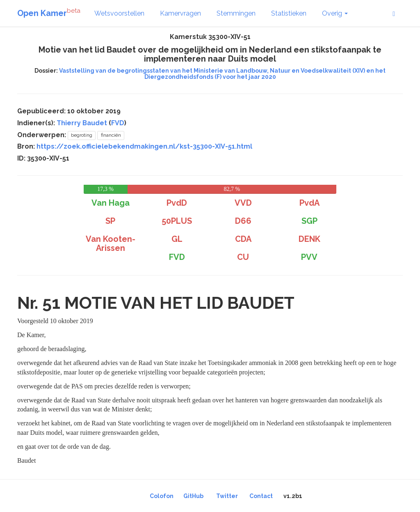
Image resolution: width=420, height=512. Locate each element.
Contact (261, 496)
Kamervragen (180, 13)
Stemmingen (236, 13)
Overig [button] (335, 13)
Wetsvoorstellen (119, 13)
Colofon (162, 496)
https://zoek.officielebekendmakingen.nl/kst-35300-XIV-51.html (144, 146)
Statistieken (289, 13)
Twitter (227, 496)
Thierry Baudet (82, 123)
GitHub (193, 496)
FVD (118, 123)
